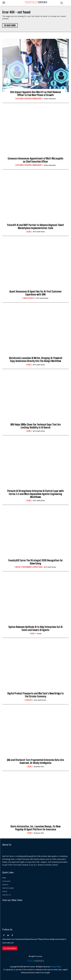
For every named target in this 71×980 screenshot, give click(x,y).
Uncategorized (29, 298)
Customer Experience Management (29, 99)
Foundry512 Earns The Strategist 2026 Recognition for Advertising (36, 562)
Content (29, 700)
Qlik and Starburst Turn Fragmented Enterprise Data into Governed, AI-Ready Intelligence (35, 761)
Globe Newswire (50, 99)
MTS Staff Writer (39, 232)
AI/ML (29, 232)
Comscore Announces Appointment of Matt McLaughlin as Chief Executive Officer (35, 160)
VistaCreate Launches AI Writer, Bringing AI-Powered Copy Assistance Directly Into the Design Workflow (36, 359)
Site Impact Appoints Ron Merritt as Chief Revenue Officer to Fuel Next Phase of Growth (36, 94)
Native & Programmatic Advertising (29, 567)
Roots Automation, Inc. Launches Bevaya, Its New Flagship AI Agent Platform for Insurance (35, 828)
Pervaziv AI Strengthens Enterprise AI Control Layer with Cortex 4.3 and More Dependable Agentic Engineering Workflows (35, 494)
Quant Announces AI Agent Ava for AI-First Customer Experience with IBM (36, 293)
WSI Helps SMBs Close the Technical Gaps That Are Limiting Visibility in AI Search (36, 426)
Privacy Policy (56, 967)
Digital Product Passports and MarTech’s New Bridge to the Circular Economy (35, 695)
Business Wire (39, 767)
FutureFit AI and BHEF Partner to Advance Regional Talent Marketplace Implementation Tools (35, 226)
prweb (39, 634)
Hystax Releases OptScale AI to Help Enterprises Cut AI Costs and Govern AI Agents (35, 628)
